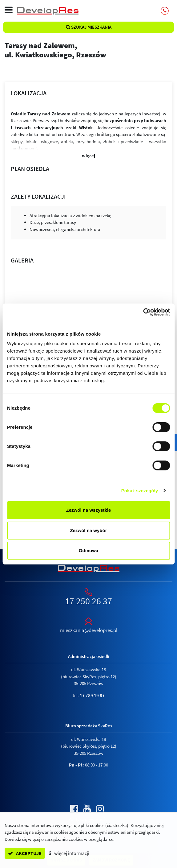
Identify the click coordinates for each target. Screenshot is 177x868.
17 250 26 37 (88, 601)
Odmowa (88, 550)
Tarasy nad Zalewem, (88, 50)
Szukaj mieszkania (89, 27)
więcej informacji (69, 853)
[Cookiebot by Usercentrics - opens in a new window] (143, 312)
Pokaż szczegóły (140, 491)
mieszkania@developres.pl (89, 630)
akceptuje (25, 853)
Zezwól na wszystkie (89, 510)
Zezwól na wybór (88, 530)
